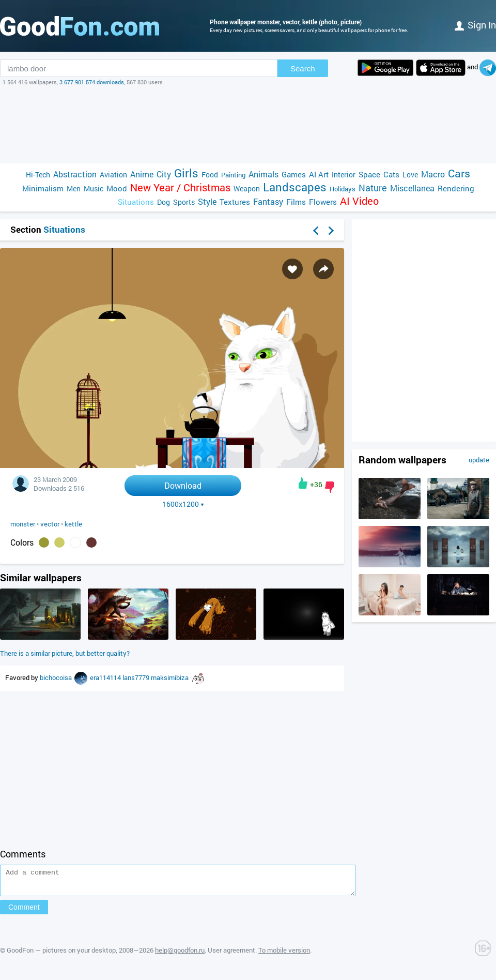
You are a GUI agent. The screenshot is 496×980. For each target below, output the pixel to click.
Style (207, 201)
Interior (344, 175)
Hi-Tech (38, 175)
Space (369, 174)
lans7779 (137, 677)
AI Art (319, 174)
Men (74, 189)
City (164, 174)
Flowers (323, 202)
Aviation (113, 175)
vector (50, 524)
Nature (373, 188)
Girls (186, 173)
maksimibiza (171, 677)
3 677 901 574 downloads (92, 82)
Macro (433, 174)
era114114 (106, 677)
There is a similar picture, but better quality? (65, 653)
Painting (233, 175)
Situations (136, 202)
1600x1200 (183, 504)
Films (296, 202)
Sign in (475, 25)
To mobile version (284, 955)
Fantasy (268, 201)
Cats (391, 174)
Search (303, 69)
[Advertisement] (248, 125)
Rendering (456, 188)
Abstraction (75, 174)
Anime (142, 174)
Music (94, 189)
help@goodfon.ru (180, 955)
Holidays (343, 189)
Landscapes (295, 187)
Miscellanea (412, 188)
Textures (235, 202)
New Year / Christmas (180, 187)
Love (410, 175)
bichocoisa (57, 677)
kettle (73, 524)
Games (294, 174)
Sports (184, 202)
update (479, 460)
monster (23, 524)
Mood (117, 188)
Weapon (247, 189)
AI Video (359, 201)
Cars (459, 174)
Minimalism (43, 188)
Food (210, 175)
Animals (263, 174)
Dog (164, 202)
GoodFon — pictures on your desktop (61, 955)
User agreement (231, 955)
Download (183, 485)
